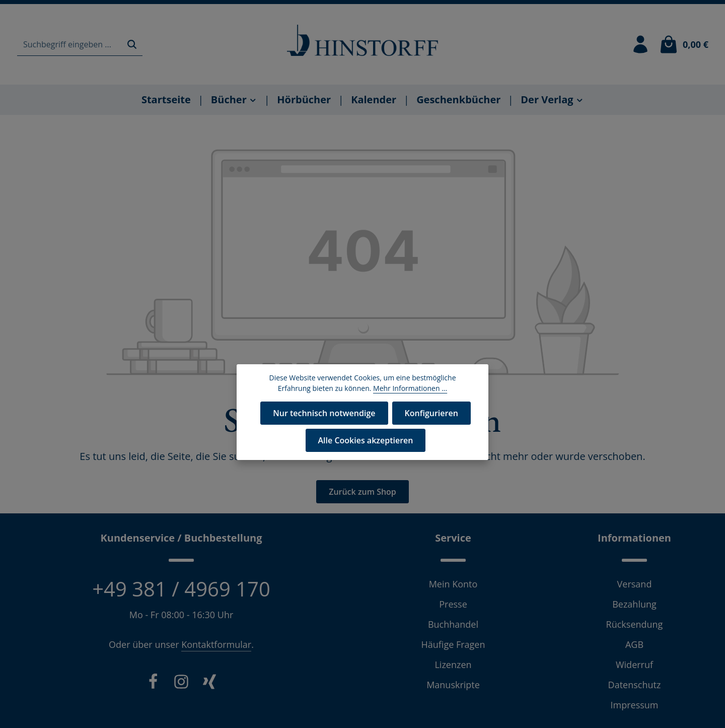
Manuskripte (453, 685)
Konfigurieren (431, 413)
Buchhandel (453, 624)
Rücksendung (635, 624)
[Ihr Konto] (640, 44)
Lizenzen (453, 665)
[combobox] (69, 45)
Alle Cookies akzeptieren (366, 440)
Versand (635, 584)
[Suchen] (132, 45)
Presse (453, 604)
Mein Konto (453, 584)
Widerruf (634, 665)
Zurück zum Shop (362, 492)
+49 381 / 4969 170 (181, 589)
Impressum (634, 705)
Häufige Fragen (453, 644)
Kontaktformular (216, 644)
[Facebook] (153, 684)
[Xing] (209, 684)
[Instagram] (181, 684)
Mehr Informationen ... (410, 388)
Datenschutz (635, 685)
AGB (634, 644)
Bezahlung (634, 604)
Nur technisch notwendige (324, 413)
